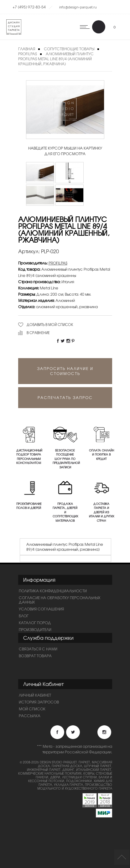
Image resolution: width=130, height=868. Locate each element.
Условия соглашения (41, 609)
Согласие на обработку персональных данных (60, 600)
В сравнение (38, 333)
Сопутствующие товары (69, 49)
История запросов (39, 702)
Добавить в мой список (50, 324)
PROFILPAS (28, 54)
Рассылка (30, 716)
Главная (27, 49)
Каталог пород (35, 623)
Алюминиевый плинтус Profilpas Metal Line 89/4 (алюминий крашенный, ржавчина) (56, 59)
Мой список (32, 709)
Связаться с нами (38, 649)
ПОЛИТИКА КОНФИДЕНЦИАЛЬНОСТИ (53, 591)
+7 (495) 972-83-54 (29, 7)
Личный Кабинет (35, 695)
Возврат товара (35, 656)
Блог (24, 616)
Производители (35, 629)
